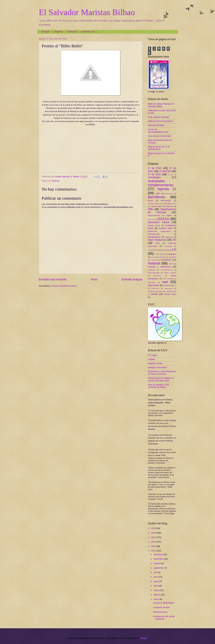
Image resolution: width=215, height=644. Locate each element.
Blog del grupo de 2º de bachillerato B (159, 148)
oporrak (154, 260)
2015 (154, 533)
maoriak (162, 257)
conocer (154, 206)
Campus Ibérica (154, 203)
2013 (154, 542)
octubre (157, 563)
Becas (151, 201)
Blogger (143, 638)
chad (165, 203)
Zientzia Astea (170, 294)
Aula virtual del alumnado (160, 136)
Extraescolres (154, 237)
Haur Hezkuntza (157, 240)
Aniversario (169, 194)
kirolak (159, 250)
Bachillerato (157, 197)
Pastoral (55, 181)
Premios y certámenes (159, 267)
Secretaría (152, 282)
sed (165, 282)
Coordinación (167, 206)
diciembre (158, 554)
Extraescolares (154, 234)
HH (174, 240)
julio (156, 572)
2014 (154, 537)
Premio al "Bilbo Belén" (164, 603)
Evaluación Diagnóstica (159, 231)
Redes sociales (170, 273)
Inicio (94, 279)
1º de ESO (155, 168)
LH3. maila (159, 254)
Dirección (151, 219)
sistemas (167, 285)
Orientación (72, 32)
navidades (172, 257)
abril (156, 586)
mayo (156, 581)
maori (153, 257)
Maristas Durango (156, 125)
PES (171, 264)
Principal (45, 32)
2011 (154, 551)
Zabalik (154, 294)
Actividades (154, 177)
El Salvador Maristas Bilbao (87, 12)
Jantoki (151, 250)
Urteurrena (155, 288)
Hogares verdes (155, 363)
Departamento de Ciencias (162, 211)
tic (175, 285)
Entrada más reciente (53, 279)
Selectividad (154, 285)
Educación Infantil (159, 222)
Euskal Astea (154, 225)
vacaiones (152, 291)
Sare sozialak (168, 279)
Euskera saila (165, 228)
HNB (158, 243)
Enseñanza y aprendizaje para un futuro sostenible (162, 373)
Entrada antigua (132, 279)
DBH (151, 209)
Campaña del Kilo (161, 607)
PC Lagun (153, 355)
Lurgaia (151, 359)
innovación (168, 246)
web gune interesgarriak (167, 291)
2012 (154, 546)
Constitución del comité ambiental (164, 618)
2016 (154, 528)
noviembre (159, 559)
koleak (167, 250)
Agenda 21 (167, 189)
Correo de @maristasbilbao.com (158, 131)
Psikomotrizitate (154, 273)
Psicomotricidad (166, 270)
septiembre (159, 568)
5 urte (171, 175)
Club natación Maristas (159, 117)
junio (156, 577)
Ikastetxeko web (88, 32)
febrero (157, 595)
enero (157, 599)
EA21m (164, 219)
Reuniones (157, 276)
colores (174, 203)
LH (174, 249)
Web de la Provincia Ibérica (161, 121)
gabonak (169, 237)
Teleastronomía (160, 612)
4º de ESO (154, 174)
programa (152, 270)
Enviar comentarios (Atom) (64, 286)
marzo (157, 590)
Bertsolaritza (166, 201)
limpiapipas (171, 254)
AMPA (158, 194)
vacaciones (169, 288)
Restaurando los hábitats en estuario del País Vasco (161, 379)
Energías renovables (158, 367)
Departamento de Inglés (160, 215)
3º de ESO (165, 171)
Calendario (58, 32)
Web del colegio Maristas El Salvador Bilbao (161, 105)
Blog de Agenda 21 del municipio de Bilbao (158, 386)
